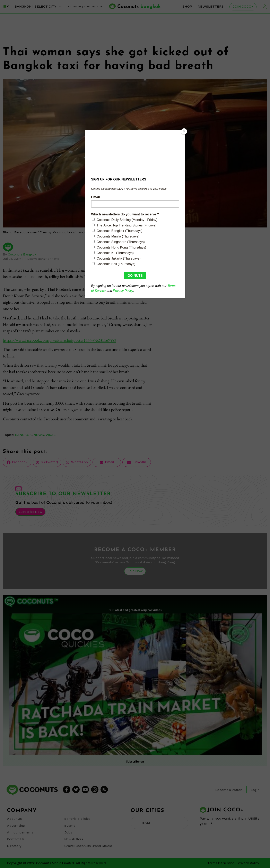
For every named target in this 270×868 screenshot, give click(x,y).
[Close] (184, 131)
